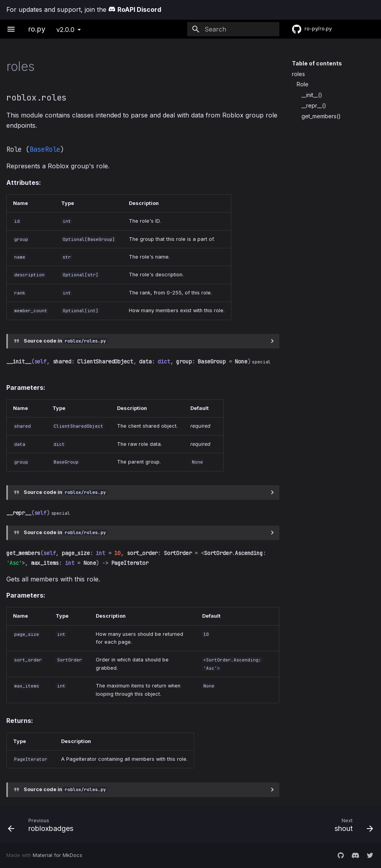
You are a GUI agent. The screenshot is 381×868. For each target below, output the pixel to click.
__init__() (312, 95)
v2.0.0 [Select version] (65, 30)
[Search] (233, 29)
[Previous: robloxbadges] (96, 825)
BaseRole (45, 149)
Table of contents (317, 63)
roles (298, 74)
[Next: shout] (285, 825)
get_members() (321, 116)
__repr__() (314, 105)
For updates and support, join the (84, 9)
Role (303, 84)
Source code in (65, 341)
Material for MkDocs (58, 855)
